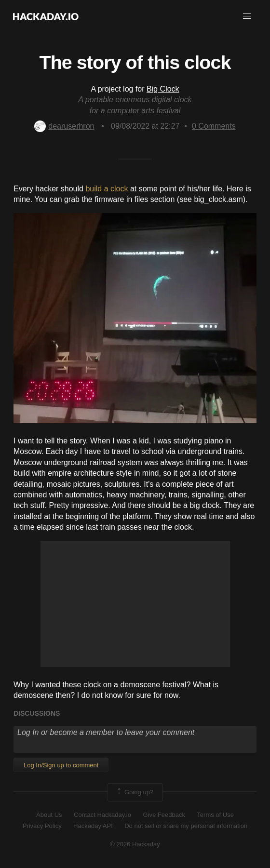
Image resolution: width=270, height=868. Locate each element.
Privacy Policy (42, 826)
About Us (49, 815)
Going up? (135, 792)
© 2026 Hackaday (135, 844)
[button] (247, 16)
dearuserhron (64, 126)
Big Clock (163, 89)
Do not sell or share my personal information (186, 826)
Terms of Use (215, 815)
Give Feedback (164, 815)
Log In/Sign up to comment (61, 765)
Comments (214, 126)
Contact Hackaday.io (102, 815)
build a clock (107, 189)
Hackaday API (93, 826)
